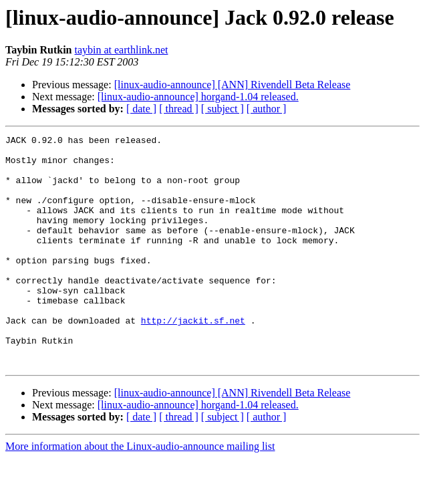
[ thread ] (179, 109)
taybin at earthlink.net (121, 50)
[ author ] (267, 109)
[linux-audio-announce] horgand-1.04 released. (198, 97)
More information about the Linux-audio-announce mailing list (140, 492)
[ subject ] (223, 109)
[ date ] (141, 109)
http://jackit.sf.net (193, 358)
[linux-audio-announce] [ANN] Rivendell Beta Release (233, 85)
